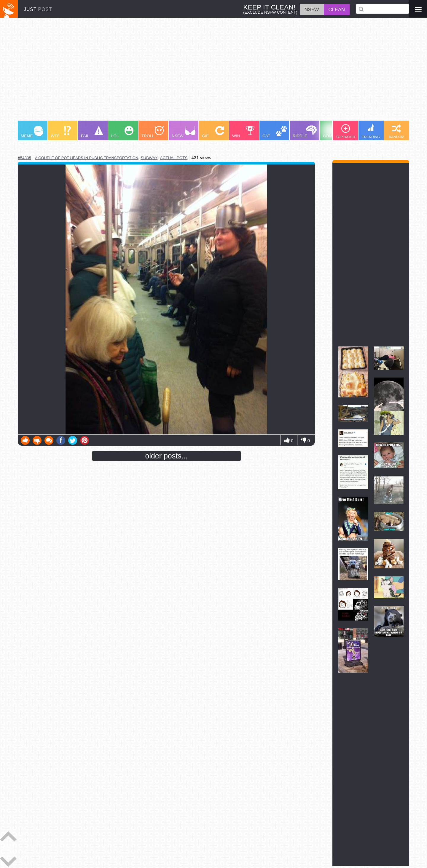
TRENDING (371, 131)
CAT (275, 132)
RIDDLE (305, 132)
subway (149, 158)
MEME (32, 132)
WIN (243, 132)
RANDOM (396, 131)
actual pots (174, 158)
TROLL (153, 132)
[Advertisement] (196, 72)
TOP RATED (345, 131)
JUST (38, 9)
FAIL (92, 132)
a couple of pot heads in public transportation (87, 158)
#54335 (24, 158)
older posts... (167, 456)
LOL (122, 132)
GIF (213, 132)
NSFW (184, 132)
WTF (61, 132)
